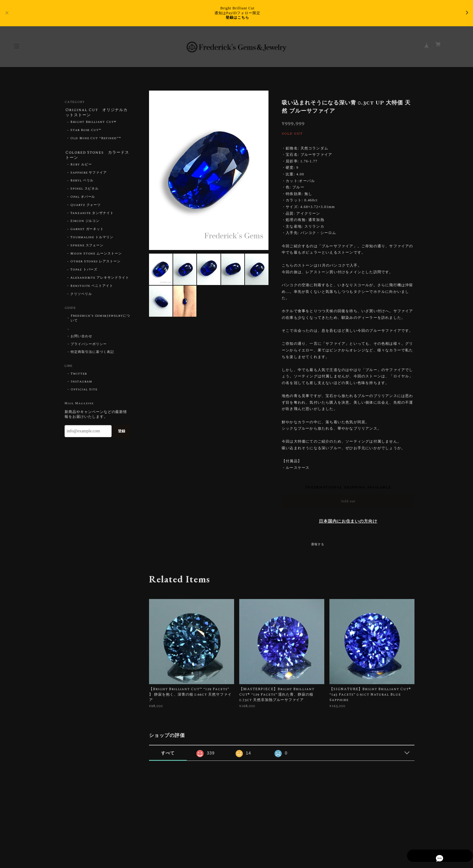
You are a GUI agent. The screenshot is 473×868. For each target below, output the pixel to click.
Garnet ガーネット (87, 231)
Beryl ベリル (82, 183)
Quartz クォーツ (86, 207)
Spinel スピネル (85, 191)
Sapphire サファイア (89, 175)
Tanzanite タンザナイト (92, 215)
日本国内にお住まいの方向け (348, 521)
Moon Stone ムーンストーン (96, 256)
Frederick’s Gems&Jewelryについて (100, 320)
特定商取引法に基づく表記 (92, 354)
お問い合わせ (81, 338)
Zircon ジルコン (85, 223)
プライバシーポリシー (89, 346)
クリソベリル (81, 296)
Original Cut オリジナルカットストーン (97, 113)
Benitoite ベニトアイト (92, 288)
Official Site (84, 392)
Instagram (81, 384)
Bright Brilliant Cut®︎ (93, 123)
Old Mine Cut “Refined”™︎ (96, 139)
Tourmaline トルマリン (92, 239)
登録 (122, 433)
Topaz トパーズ (84, 272)
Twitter (79, 376)
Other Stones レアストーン (95, 264)
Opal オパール (83, 199)
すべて (168, 753)
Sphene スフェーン (87, 248)
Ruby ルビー (81, 167)
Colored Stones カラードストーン (96, 156)
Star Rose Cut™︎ (86, 131)
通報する (318, 544)
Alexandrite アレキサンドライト (100, 280)
